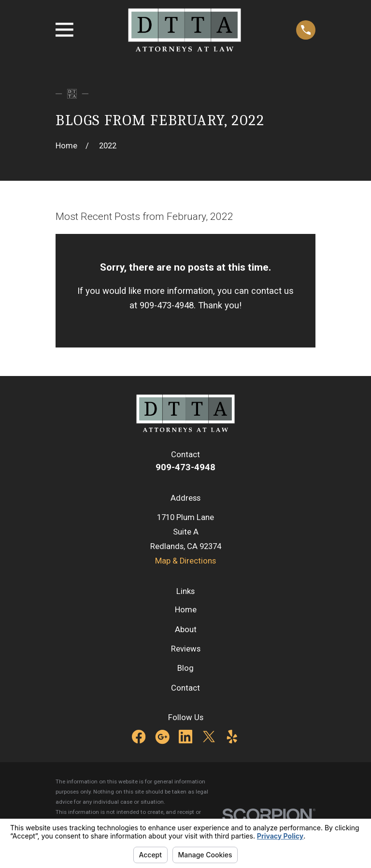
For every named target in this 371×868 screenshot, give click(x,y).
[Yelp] (232, 737)
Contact (185, 688)
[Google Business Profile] (162, 737)
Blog (185, 668)
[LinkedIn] (185, 737)
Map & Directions (185, 561)
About (186, 629)
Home (186, 610)
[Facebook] (139, 737)
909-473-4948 (185, 467)
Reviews (186, 649)
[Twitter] (209, 737)
